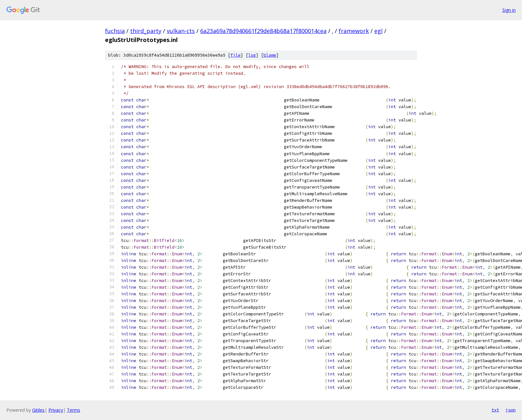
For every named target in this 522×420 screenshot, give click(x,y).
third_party (146, 31)
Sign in (509, 10)
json (511, 410)
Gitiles (38, 410)
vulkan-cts (181, 31)
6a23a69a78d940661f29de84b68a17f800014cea (263, 31)
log (252, 55)
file (236, 55)
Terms (74, 410)
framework (354, 31)
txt (495, 410)
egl (378, 31)
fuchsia (115, 31)
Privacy (56, 410)
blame (270, 55)
